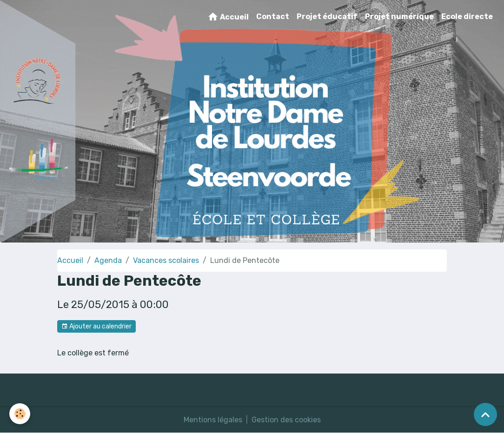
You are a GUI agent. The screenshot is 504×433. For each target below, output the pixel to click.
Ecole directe (467, 16)
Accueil (228, 17)
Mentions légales (213, 420)
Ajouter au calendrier (96, 327)
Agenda (108, 260)
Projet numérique (399, 16)
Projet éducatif (327, 16)
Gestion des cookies (286, 420)
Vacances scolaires (166, 260)
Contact (273, 16)
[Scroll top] (485, 414)
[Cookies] (20, 414)
